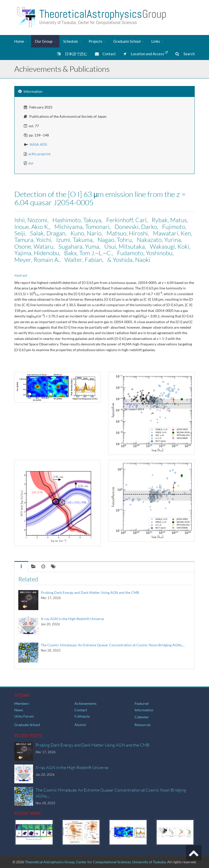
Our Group (45, 41)
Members (22, 703)
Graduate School (129, 41)
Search (185, 54)
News (19, 710)
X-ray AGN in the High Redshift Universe (72, 619)
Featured (142, 703)
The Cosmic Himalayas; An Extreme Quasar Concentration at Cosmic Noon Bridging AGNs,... (113, 645)
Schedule (72, 41)
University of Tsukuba (149, 862)
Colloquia (82, 716)
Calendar (142, 717)
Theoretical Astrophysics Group (50, 862)
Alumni (80, 725)
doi (31, 163)
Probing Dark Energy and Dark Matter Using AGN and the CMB (90, 592)
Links (157, 41)
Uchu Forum (24, 716)
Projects (97, 41)
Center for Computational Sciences (103, 862)
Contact (105, 54)
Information (144, 710)
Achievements (85, 703)
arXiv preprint (39, 154)
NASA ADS (38, 144)
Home (21, 41)
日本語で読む (72, 54)
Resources (143, 725)
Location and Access (146, 53)
